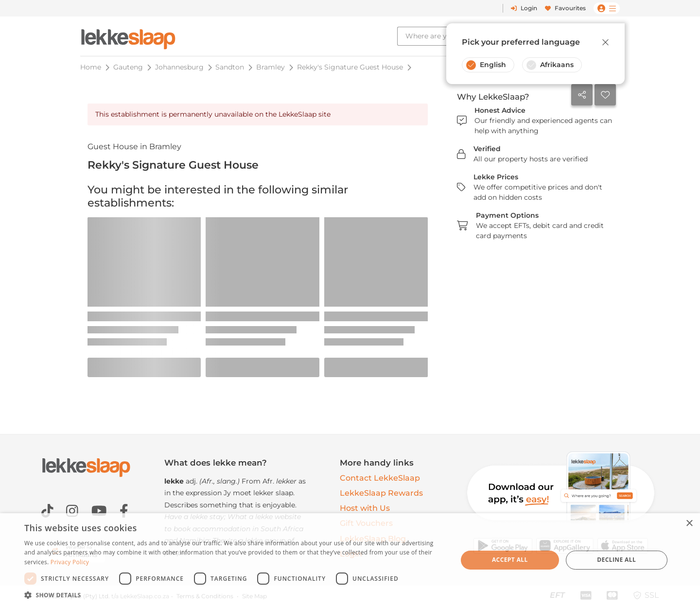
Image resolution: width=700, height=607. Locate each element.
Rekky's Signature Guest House (350, 67)
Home (91, 67)
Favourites (565, 8)
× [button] (689, 524)
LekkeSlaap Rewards (381, 493)
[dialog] (350, 560)
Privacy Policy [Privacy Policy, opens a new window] (70, 562)
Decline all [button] (616, 560)
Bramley (271, 67)
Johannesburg (179, 67)
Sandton (230, 67)
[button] (235, 595)
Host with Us (365, 508)
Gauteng (128, 67)
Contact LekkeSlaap (380, 478)
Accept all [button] (510, 560)
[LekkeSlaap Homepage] (128, 36)
